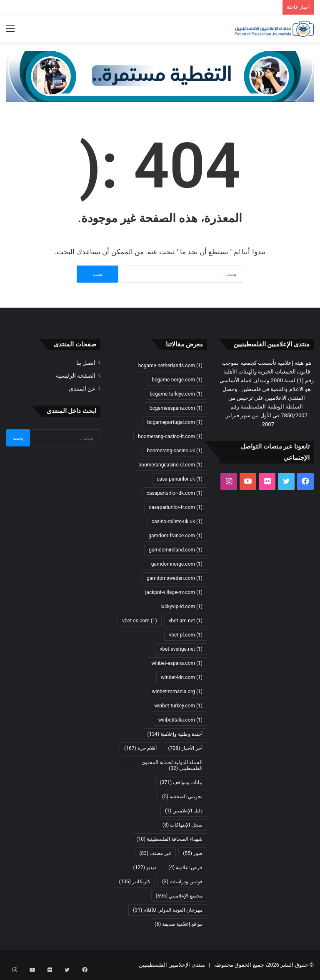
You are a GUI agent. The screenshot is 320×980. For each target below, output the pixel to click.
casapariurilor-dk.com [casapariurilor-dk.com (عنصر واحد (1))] (175, 493)
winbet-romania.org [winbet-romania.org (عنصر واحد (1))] (177, 692)
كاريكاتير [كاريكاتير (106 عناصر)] (135, 882)
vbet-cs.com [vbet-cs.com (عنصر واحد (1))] (139, 621)
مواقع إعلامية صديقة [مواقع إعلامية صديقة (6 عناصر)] (179, 924)
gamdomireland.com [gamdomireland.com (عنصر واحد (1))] (176, 550)
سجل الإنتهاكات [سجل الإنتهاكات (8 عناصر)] (182, 825)
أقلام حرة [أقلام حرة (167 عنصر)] (140, 748)
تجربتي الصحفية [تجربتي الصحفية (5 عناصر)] (182, 797)
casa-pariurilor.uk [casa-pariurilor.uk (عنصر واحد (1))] (180, 479)
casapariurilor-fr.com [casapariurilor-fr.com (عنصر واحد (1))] (176, 507)
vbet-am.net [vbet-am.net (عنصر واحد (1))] (186, 621)
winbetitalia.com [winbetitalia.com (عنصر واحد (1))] (180, 720)
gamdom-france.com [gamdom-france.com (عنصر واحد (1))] (175, 536)
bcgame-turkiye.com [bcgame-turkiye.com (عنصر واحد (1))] (176, 394)
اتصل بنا (86, 363)
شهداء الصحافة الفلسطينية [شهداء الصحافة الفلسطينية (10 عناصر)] (169, 839)
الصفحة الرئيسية (76, 376)
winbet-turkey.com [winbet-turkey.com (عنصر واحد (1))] (178, 706)
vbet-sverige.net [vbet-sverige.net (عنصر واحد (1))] (181, 649)
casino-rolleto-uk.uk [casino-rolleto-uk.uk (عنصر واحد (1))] (177, 521)
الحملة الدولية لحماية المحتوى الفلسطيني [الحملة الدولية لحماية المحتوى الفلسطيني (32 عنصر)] (172, 765)
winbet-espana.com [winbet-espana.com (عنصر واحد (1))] (177, 663)
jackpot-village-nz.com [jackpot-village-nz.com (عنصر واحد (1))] (174, 592)
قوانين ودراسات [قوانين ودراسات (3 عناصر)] (182, 882)
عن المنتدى (82, 388)
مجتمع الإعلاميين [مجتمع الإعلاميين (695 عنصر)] (179, 896)
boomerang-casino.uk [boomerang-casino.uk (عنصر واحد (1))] (175, 451)
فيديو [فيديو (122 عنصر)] (145, 867)
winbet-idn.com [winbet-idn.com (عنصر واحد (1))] (182, 677)
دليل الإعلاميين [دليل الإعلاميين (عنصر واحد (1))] (184, 811)
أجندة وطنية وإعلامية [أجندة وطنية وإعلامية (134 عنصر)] (175, 734)
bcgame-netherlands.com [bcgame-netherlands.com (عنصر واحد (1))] (170, 366)
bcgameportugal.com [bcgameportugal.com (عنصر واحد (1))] (175, 422)
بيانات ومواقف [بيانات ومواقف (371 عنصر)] (181, 782)
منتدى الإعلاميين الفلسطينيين (172, 965)
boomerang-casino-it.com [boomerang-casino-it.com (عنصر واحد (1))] (170, 436)
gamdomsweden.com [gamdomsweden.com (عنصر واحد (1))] (175, 578)
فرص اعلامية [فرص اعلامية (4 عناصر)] (185, 867)
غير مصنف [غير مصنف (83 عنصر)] (156, 853)
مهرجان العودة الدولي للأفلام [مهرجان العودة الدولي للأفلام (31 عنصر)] (168, 910)
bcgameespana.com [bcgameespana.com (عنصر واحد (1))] (176, 408)
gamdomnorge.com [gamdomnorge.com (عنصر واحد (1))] (177, 564)
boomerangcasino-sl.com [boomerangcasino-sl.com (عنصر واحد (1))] (170, 465)
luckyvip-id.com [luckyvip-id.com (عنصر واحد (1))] (181, 607)
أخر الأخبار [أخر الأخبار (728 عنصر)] (185, 748)
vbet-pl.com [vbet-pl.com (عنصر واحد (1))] (186, 635)
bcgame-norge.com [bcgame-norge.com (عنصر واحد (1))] (177, 380)
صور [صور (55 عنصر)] (193, 853)
